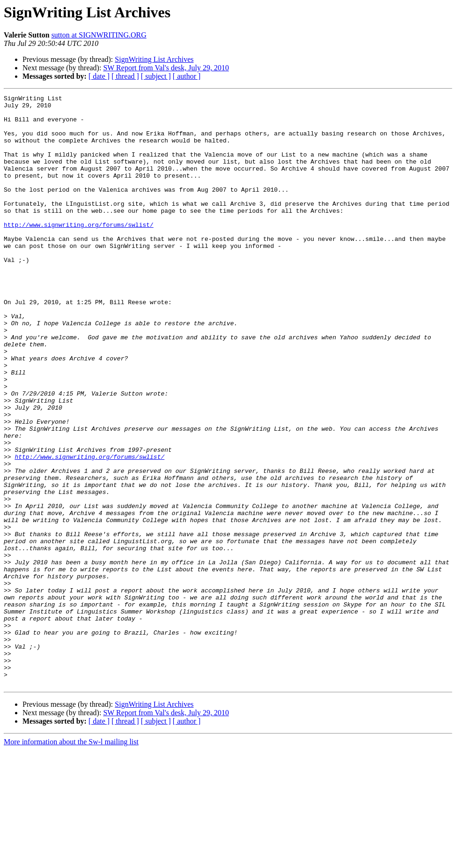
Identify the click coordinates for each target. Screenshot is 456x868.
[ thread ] (125, 76)
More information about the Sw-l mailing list (71, 860)
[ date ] (99, 76)
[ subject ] (156, 76)
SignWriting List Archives (154, 59)
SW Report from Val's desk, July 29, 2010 (166, 68)
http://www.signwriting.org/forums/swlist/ (79, 251)
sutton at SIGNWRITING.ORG (99, 35)
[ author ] (187, 76)
